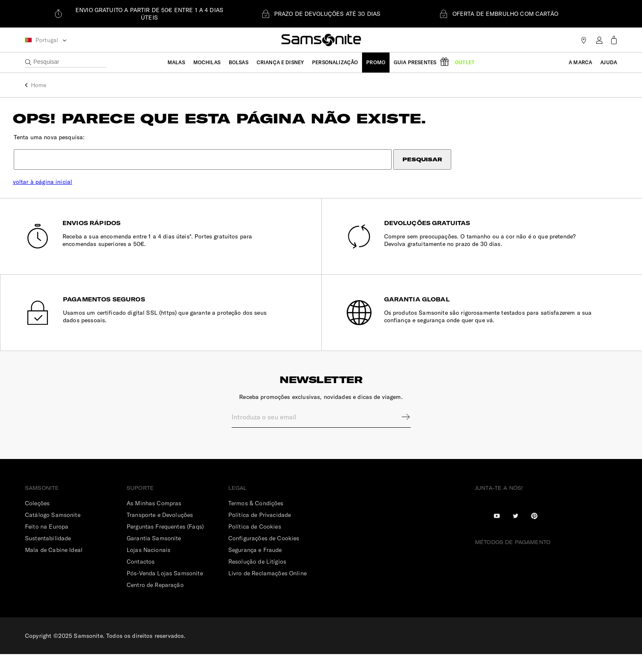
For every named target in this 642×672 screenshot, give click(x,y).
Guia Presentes (415, 62)
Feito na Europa (47, 544)
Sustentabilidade (48, 556)
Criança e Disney (280, 62)
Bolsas (239, 62)
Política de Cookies (255, 544)
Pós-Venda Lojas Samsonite (165, 591)
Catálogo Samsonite (53, 533)
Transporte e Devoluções (160, 533)
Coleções (37, 521)
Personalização (335, 62)
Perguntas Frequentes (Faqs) (165, 544)
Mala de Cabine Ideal (54, 568)
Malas (176, 62)
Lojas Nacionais (149, 568)
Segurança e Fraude (255, 568)
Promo (376, 62)
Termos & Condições (256, 521)
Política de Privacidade (260, 533)
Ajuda (609, 62)
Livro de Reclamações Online (267, 591)
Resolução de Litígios (257, 579)
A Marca (580, 62)
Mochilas (207, 62)
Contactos (141, 579)
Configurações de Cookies (264, 556)
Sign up (400, 435)
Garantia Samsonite (154, 556)
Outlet (465, 62)
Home (39, 85)
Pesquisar (434, 165)
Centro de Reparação (155, 603)
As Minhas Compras (154, 521)
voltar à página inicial (55, 188)
